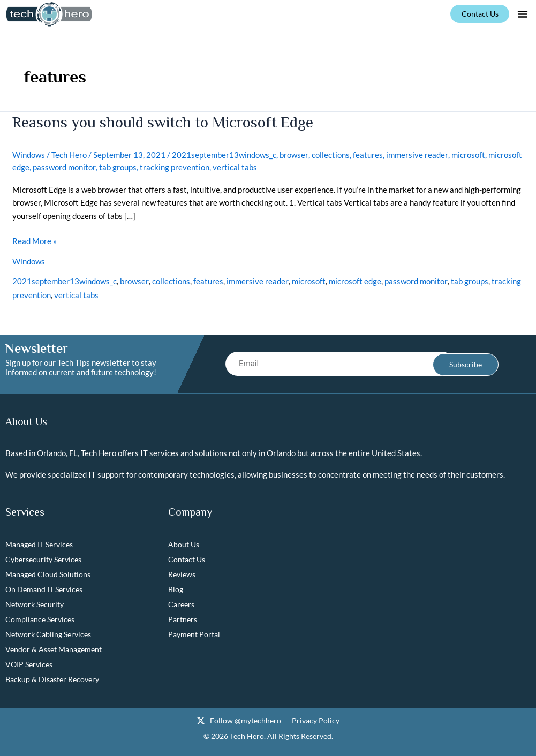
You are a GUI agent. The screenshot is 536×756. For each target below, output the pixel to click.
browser (294, 154)
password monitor (64, 166)
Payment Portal (194, 635)
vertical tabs (234, 166)
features (367, 154)
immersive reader (416, 154)
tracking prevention (174, 166)
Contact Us (187, 560)
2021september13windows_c (224, 154)
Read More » (35, 239)
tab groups (117, 166)
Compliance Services (40, 620)
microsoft (467, 154)
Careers (181, 605)
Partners (183, 620)
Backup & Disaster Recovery (52, 680)
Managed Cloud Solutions (48, 575)
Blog (176, 590)
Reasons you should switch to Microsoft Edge (165, 122)
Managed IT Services (39, 545)
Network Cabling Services (48, 635)
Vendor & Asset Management (54, 650)
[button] (523, 14)
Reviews (182, 575)
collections (330, 154)
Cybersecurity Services (43, 560)
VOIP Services (29, 665)
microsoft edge (354, 279)
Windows (29, 154)
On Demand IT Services (44, 590)
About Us (184, 545)
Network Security (35, 605)
